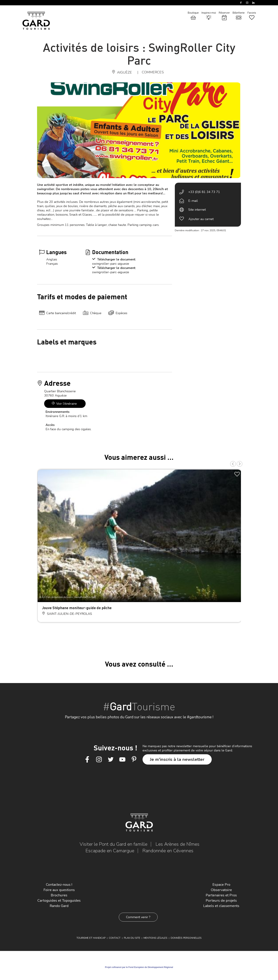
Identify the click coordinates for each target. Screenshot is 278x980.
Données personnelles (186, 938)
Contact (115, 938)
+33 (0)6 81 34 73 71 (204, 192)
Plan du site (132, 938)
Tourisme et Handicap (91, 938)
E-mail (193, 201)
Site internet (197, 210)
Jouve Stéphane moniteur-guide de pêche (77, 608)
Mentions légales (155, 938)
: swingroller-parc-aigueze (114, 262)
